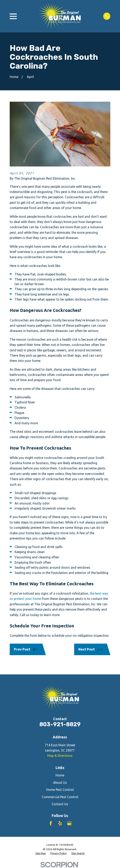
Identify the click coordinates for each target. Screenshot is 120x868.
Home (60, 775)
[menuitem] (41, 854)
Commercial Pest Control (60, 797)
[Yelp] (60, 823)
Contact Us (60, 804)
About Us (60, 783)
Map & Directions (60, 756)
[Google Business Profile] (69, 823)
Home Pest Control (60, 790)
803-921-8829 (60, 724)
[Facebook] (51, 823)
